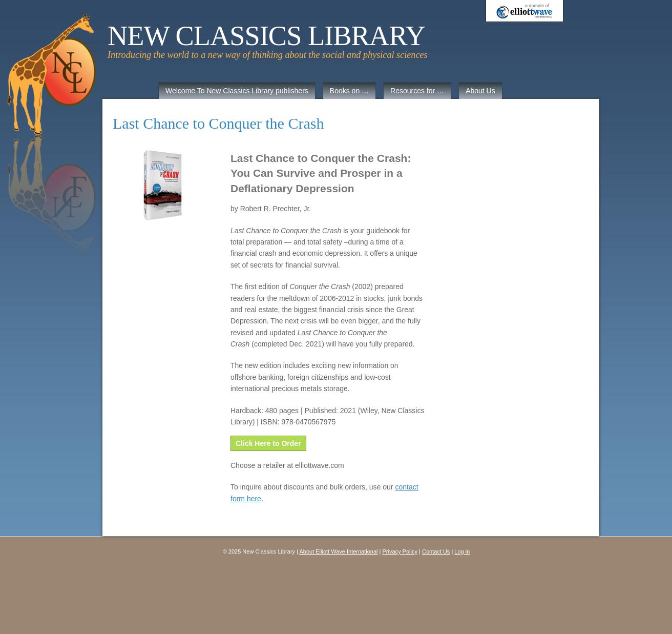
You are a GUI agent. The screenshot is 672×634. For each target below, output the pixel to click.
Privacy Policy (400, 551)
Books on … (349, 91)
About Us (480, 91)
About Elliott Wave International (338, 551)
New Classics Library (266, 36)
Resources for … (417, 91)
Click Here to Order (268, 443)
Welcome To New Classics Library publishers (237, 91)
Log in (462, 551)
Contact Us (436, 551)
